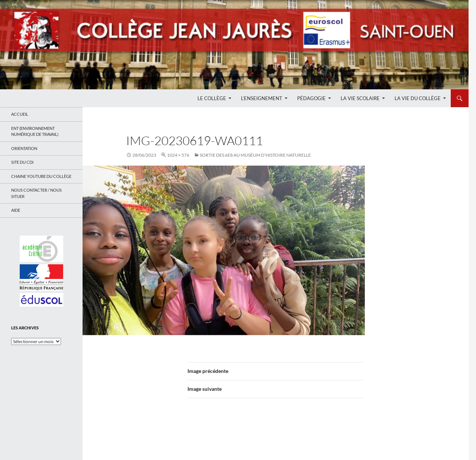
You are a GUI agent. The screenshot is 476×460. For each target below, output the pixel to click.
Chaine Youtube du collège (41, 176)
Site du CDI (22, 162)
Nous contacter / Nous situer (36, 193)
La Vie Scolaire (360, 98)
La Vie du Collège (418, 98)
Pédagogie (311, 98)
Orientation (24, 148)
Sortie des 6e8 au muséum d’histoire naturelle (255, 155)
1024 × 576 (178, 155)
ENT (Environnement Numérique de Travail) (35, 131)
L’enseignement (262, 98)
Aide (16, 210)
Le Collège (212, 98)
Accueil (20, 114)
